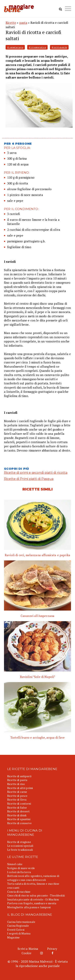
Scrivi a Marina (28, 949)
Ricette (11, 23)
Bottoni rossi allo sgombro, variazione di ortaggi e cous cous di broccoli (33, 878)
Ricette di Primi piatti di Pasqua (29, 479)
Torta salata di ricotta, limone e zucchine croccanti (33, 886)
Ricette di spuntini (19, 819)
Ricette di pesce (17, 796)
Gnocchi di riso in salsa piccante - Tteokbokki (36, 895)
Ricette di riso (16, 784)
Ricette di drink (17, 815)
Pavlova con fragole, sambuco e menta (32, 903)
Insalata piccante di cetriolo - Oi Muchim (33, 899)
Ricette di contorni (19, 803)
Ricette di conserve (19, 823)
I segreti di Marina (19, 933)
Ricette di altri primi (20, 788)
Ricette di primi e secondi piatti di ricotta (36, 473)
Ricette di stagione (19, 842)
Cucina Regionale (18, 926)
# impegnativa (37, 47)
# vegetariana (15, 47)
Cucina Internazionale (21, 922)
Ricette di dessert (18, 811)
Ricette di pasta (17, 780)
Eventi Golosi (16, 930)
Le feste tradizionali (20, 850)
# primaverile (59, 47)
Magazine (13, 937)
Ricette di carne (17, 792)
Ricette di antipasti (19, 776)
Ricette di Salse (17, 807)
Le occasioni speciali (20, 846)
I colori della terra (19, 872)
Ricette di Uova (17, 799)
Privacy (52, 949)
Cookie (26, 953)
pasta (23, 23)
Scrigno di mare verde (21, 868)
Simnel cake (15, 864)
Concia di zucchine (19, 892)
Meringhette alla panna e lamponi (29, 907)
